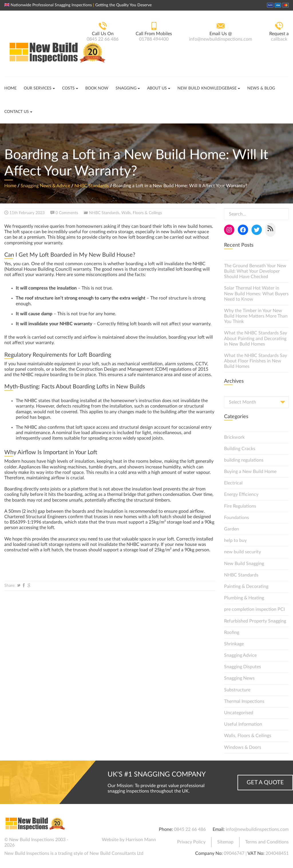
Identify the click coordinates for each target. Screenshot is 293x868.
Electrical (233, 483)
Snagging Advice (240, 655)
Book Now (97, 88)
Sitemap (225, 842)
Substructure (237, 690)
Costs (68, 88)
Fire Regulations (240, 506)
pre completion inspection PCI (254, 609)
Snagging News (239, 678)
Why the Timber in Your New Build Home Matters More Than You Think (256, 316)
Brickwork (234, 437)
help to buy (235, 540)
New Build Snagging (244, 564)
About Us (157, 88)
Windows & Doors (243, 747)
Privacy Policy (191, 842)
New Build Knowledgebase (207, 88)
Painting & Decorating (246, 586)
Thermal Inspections (244, 701)
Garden (231, 529)
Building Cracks (240, 449)
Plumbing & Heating (244, 598)
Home (10, 88)
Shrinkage (234, 644)
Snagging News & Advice (45, 186)
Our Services (38, 88)
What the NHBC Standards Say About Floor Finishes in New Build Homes (256, 361)
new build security (242, 552)
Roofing (232, 632)
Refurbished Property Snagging (255, 621)
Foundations (236, 518)
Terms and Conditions (267, 842)
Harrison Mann (141, 840)
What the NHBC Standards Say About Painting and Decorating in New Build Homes (256, 338)
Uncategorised (239, 713)
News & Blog (261, 88)
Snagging (126, 88)
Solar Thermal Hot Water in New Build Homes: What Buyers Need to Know (256, 294)
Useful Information (243, 724)
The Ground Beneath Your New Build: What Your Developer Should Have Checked (255, 271)
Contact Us (17, 112)
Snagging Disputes (242, 667)
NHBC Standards (92, 186)
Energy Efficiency (241, 494)
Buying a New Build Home (250, 472)
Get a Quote (265, 783)
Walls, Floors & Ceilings (142, 213)
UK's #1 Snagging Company (157, 775)
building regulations (244, 460)
